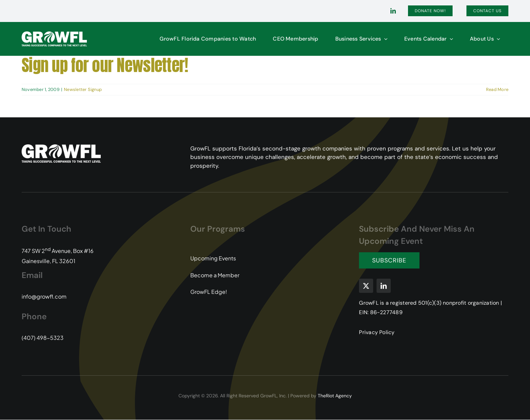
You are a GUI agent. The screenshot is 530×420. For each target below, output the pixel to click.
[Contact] (487, 11)
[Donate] (430, 11)
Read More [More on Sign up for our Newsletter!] (497, 89)
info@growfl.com (44, 296)
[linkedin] (393, 11)
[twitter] (366, 286)
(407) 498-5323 (43, 338)
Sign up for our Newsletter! (105, 65)
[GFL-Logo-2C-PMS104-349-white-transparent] (54, 34)
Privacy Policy (377, 332)
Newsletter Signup (83, 89)
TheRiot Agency (335, 396)
